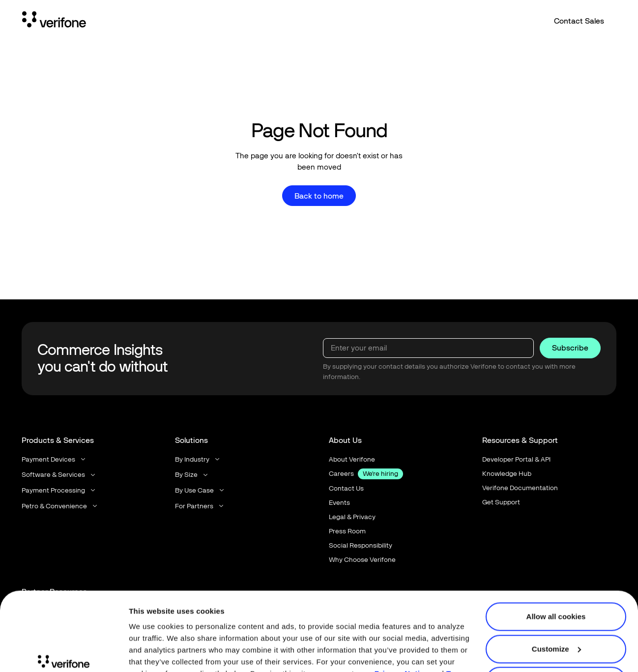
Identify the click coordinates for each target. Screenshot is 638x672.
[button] (54, 459)
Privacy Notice (402, 614)
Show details (152, 653)
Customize (556, 589)
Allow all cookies (556, 557)
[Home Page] (54, 21)
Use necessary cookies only (556, 621)
